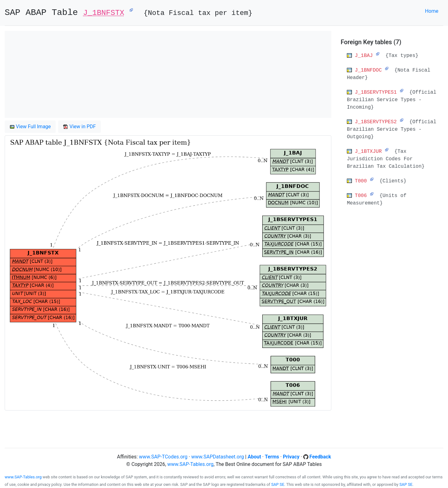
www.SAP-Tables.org (190, 464)
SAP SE (278, 484)
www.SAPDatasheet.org (218, 457)
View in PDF (79, 127)
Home (432, 11)
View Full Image (30, 127)
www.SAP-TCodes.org (163, 457)
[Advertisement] (168, 74)
